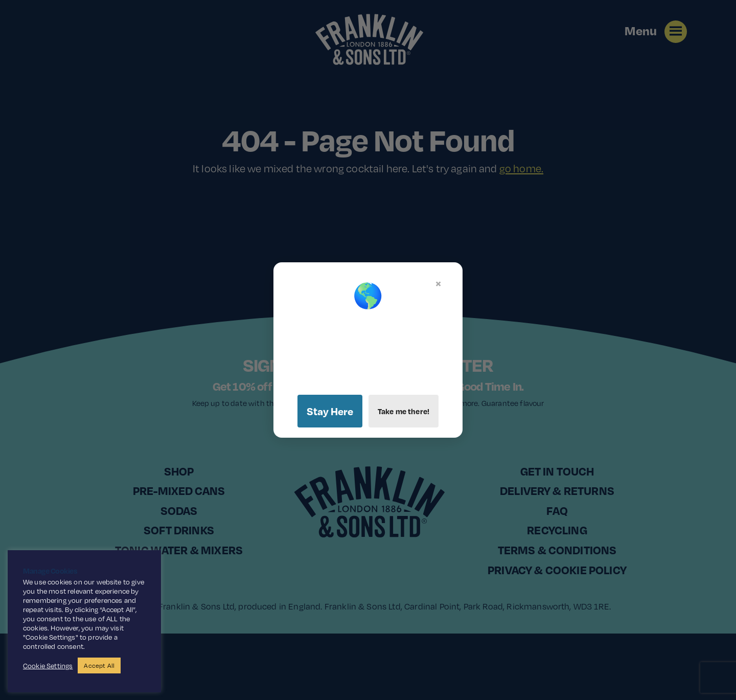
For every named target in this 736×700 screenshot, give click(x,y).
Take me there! (404, 411)
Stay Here (330, 411)
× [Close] (438, 283)
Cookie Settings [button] (48, 666)
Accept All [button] (99, 665)
